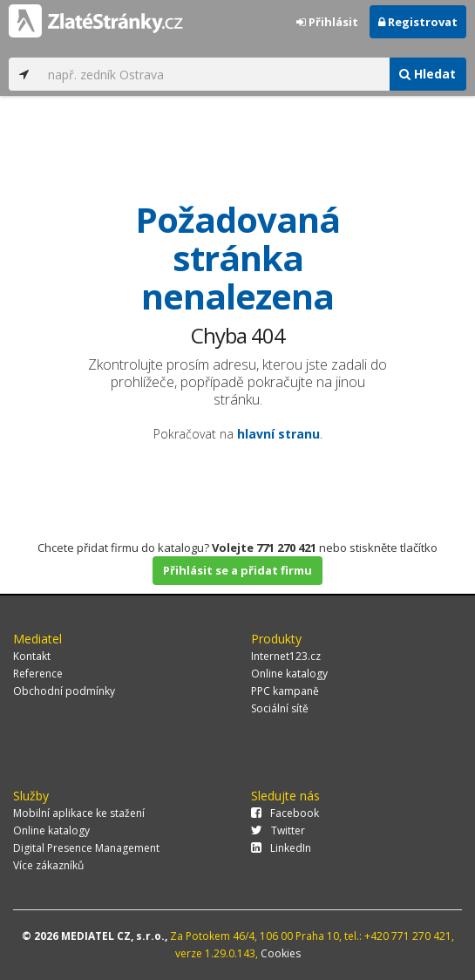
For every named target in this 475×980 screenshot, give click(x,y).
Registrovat (418, 22)
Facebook (285, 813)
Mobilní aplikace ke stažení (79, 813)
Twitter (278, 830)
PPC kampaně (285, 691)
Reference (38, 674)
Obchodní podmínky (64, 691)
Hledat (427, 74)
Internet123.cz (286, 656)
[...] (214, 74)
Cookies (281, 953)
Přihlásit (327, 22)
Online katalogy (289, 674)
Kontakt (32, 656)
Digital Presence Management (86, 848)
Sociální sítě (280, 708)
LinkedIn (281, 848)
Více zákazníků (48, 865)
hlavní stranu (278, 434)
